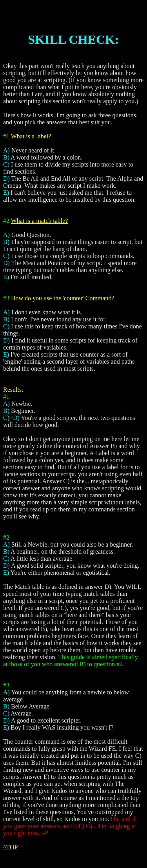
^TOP (10, 847)
